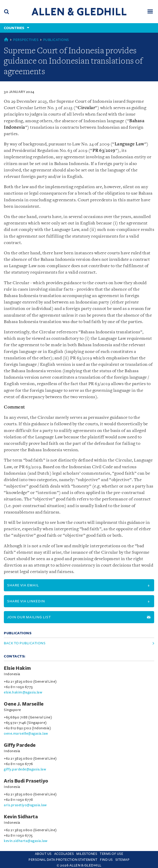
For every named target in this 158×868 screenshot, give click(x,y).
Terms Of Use (111, 854)
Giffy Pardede (20, 745)
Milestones (87, 854)
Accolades (64, 854)
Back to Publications (25, 643)
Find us (106, 860)
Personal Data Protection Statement (63, 860)
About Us (43, 854)
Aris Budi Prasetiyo (26, 781)
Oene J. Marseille (24, 704)
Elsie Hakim (17, 668)
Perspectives (26, 40)
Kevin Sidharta (21, 817)
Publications (56, 40)
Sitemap (123, 860)
